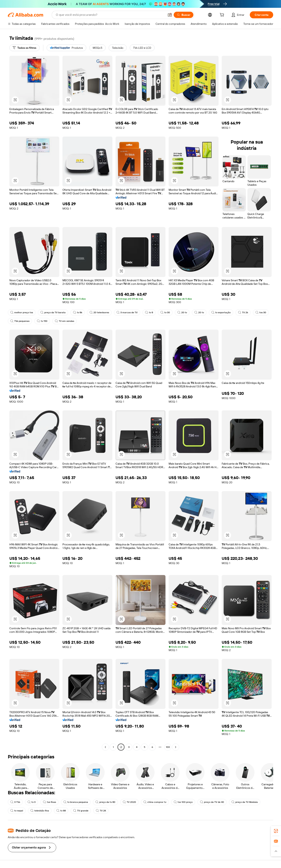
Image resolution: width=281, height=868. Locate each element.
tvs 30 (261, 312)
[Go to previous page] (105, 747)
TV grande (81, 811)
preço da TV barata (53, 312)
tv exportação (221, 312)
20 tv (182, 312)
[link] (276, 831)
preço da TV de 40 (212, 802)
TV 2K (101, 811)
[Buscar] (184, 15)
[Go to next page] (176, 747)
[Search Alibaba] (110, 15)
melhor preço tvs (22, 312)
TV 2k (243, 312)
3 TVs (15, 802)
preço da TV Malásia (245, 802)
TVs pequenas (20, 321)
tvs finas (49, 802)
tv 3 (32, 802)
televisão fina (40, 811)
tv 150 (42, 321)
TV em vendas (64, 321)
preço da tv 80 (105, 802)
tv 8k (78, 312)
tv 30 (165, 312)
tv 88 (61, 811)
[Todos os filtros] (24, 48)
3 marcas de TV (127, 312)
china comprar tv (155, 802)
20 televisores (99, 312)
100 (168, 747)
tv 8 (149, 312)
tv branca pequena (76, 802)
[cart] (223, 15)
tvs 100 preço (183, 802)
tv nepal (17, 811)
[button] (170, 15)
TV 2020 (129, 802)
